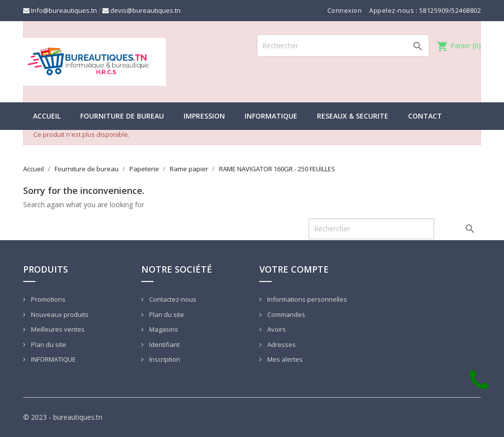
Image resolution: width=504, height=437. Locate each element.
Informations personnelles (306, 299)
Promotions (47, 299)
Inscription (164, 359)
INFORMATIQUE (271, 116)
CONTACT (425, 116)
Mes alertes (284, 359)
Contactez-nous (172, 299)
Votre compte (294, 269)
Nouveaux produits (59, 314)
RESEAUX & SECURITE (353, 116)
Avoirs (276, 329)
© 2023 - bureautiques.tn (63, 417)
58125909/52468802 (450, 10)
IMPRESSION (204, 116)
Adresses (281, 344)
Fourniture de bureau (122, 116)
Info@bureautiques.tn (60, 10)
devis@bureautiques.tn (142, 10)
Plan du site (48, 344)
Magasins (163, 329)
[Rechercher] (343, 46)
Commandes (285, 314)
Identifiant (164, 344)
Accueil (47, 116)
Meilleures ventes (57, 329)
